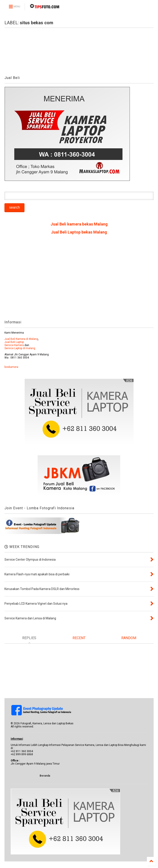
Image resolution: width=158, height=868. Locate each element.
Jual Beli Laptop (14, 342)
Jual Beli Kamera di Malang (21, 339)
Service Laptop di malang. (20, 348)
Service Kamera (14, 345)
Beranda (45, 776)
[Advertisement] (79, 279)
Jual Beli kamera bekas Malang (79, 224)
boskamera (11, 367)
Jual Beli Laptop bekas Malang (79, 232)
